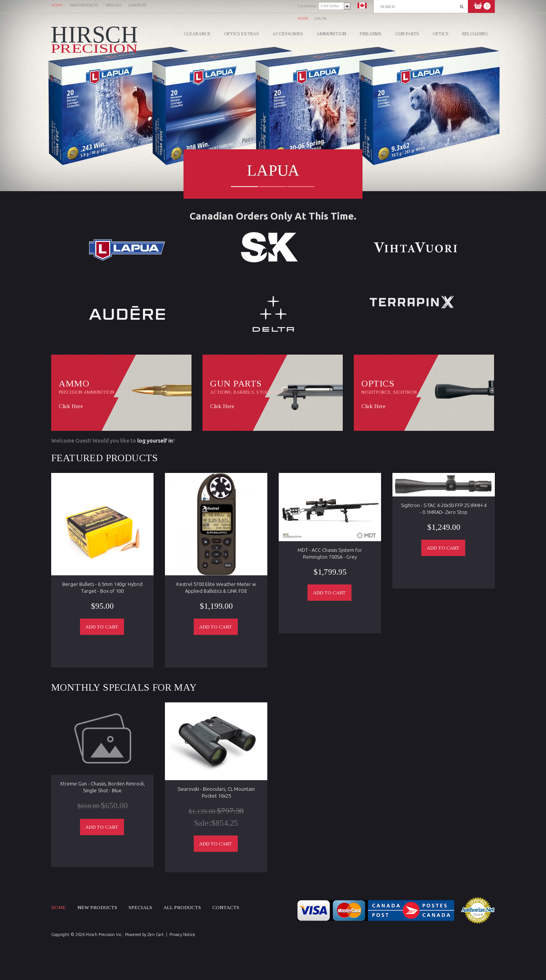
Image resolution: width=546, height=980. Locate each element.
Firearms (371, 34)
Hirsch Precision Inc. (104, 934)
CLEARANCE (197, 34)
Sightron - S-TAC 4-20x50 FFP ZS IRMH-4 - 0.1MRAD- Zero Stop (444, 509)
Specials (140, 907)
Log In (320, 18)
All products (182, 907)
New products (97, 907)
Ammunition (331, 34)
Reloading (475, 34)
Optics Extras (242, 34)
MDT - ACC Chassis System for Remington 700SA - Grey (330, 553)
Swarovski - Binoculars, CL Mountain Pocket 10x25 (216, 792)
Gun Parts (407, 34)
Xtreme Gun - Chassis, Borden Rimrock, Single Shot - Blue (102, 787)
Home (303, 18)
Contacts (226, 907)
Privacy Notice (182, 934)
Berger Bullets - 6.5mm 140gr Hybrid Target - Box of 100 (102, 587)
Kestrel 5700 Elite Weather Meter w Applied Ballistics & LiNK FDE (216, 587)
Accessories (288, 34)
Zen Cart (156, 934)
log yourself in (155, 441)
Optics (441, 34)
